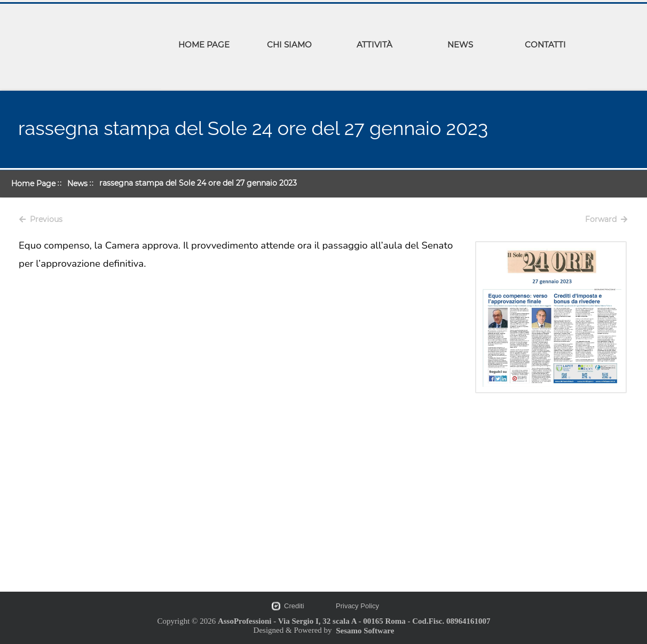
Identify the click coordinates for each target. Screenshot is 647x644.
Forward (606, 219)
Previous (41, 219)
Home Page (33, 184)
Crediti (294, 606)
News (77, 184)
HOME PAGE (204, 45)
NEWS (460, 45)
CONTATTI (545, 45)
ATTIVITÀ (374, 45)
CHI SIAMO (289, 45)
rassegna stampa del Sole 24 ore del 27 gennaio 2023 (198, 183)
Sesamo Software (365, 631)
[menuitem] (204, 46)
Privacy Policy (357, 606)
